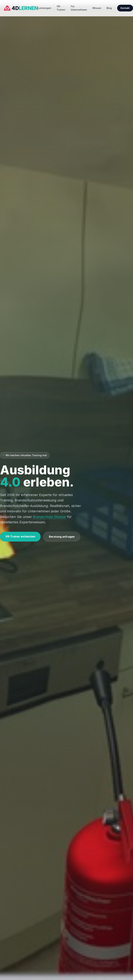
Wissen (97, 8)
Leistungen (45, 8)
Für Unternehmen (79, 8)
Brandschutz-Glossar (49, 517)
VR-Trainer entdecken (20, 536)
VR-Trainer (61, 8)
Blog (109, 8)
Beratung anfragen (62, 537)
